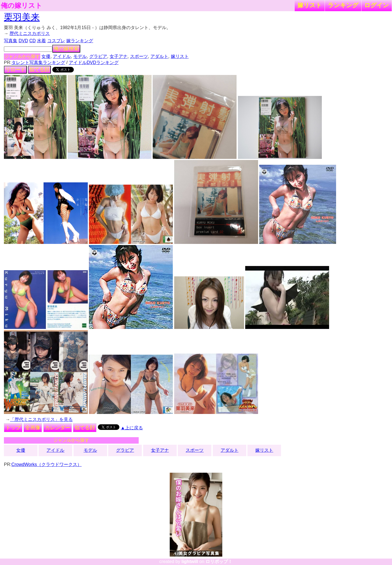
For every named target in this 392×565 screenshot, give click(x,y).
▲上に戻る (132, 428)
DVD (23, 41)
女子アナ (119, 56)
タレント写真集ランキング (38, 63)
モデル (80, 56)
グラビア (98, 56)
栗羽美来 (22, 17)
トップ (13, 428)
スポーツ (139, 56)
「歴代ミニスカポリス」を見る (41, 419)
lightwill (190, 562)
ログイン (377, 5)
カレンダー (58, 428)
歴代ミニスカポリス (30, 33)
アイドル (62, 56)
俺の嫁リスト (22, 6)
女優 (46, 56)
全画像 (33, 428)
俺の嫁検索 (66, 49)
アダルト (159, 56)
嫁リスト (310, 5)
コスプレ (56, 41)
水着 (41, 41)
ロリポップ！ (219, 562)
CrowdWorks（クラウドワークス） (47, 464)
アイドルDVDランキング (94, 63)
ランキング (343, 5)
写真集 (11, 41)
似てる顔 (39, 70)
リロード (15, 70)
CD (33, 41)
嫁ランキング (80, 41)
